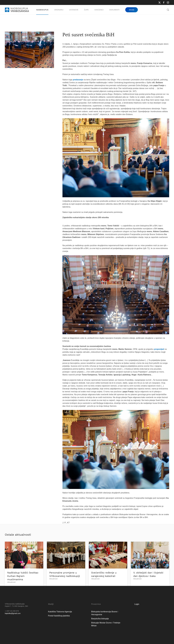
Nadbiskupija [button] (42, 10)
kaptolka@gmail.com (13, 613)
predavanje (78, 80)
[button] (168, 10)
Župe (86, 10)
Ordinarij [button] (59, 10)
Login (137, 604)
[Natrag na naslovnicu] (17, 10)
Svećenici (99, 10)
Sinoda (132, 10)
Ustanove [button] (74, 10)
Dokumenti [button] (114, 10)
